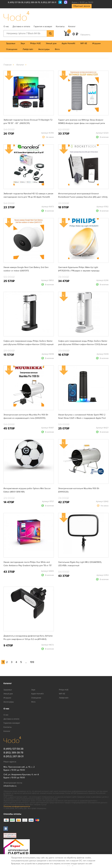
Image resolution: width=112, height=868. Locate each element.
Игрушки (96, 43)
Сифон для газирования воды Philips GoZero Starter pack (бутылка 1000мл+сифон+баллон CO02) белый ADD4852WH (83, 344)
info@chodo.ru (10, 786)
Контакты (60, 26)
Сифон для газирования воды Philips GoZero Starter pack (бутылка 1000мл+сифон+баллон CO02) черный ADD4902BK (29, 344)
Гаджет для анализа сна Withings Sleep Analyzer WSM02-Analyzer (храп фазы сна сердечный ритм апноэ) (82, 123)
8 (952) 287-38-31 (49, 2)
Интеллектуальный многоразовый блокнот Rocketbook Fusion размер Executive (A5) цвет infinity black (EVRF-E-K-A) (83, 197)
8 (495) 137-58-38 (16, 2)
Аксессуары (44, 49)
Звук (23, 43)
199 (32, 662)
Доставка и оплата (21, 26)
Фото (57, 49)
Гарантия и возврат (43, 26)
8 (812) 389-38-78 (32, 2)
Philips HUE (35, 43)
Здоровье (11, 43)
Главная (8, 65)
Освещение (12, 49)
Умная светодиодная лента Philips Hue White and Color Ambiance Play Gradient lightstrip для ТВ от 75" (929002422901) (28, 566)
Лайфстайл (28, 49)
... (26, 662)
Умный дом (51, 43)
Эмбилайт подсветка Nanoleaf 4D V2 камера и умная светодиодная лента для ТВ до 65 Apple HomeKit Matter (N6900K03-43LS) (28, 197)
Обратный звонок (82, 6)
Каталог (72, 26)
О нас (6, 26)
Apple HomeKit (68, 43)
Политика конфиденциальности (17, 806)
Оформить (85, 35)
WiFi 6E (84, 43)
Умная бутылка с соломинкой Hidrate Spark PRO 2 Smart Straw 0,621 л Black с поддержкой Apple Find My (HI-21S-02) (82, 418)
